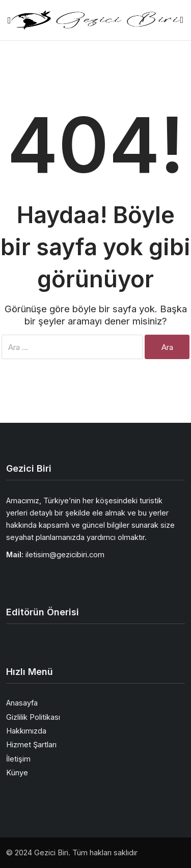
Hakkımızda (26, 731)
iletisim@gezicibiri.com (65, 554)
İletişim (18, 759)
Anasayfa (22, 703)
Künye (17, 772)
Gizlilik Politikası (33, 717)
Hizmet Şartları (31, 744)
